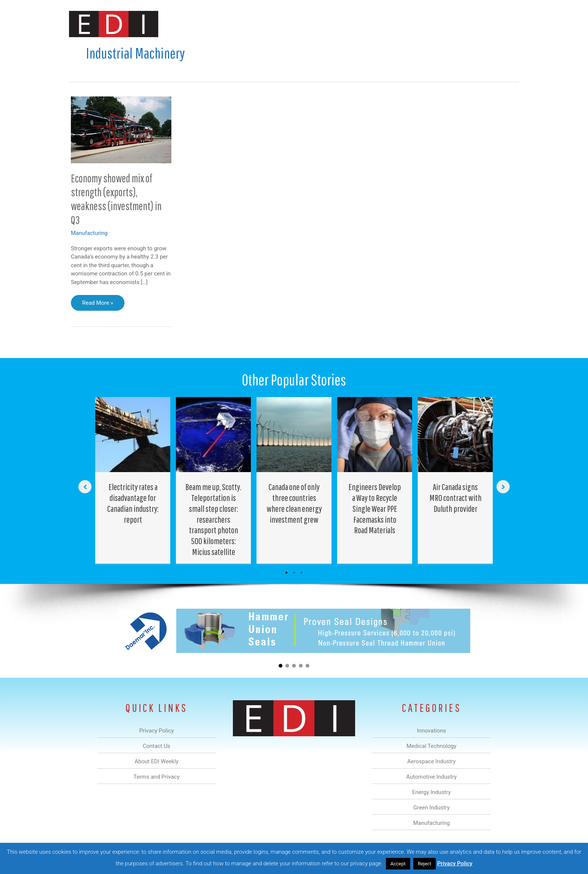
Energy (348, 24)
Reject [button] (424, 864)
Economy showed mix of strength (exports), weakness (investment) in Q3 (116, 199)
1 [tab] (286, 573)
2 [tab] (294, 573)
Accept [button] (398, 864)
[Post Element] (133, 480)
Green (376, 24)
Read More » (97, 305)
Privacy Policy (455, 863)
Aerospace (274, 24)
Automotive (313, 24)
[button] (507, 24)
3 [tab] (301, 573)
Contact (479, 24)
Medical (241, 24)
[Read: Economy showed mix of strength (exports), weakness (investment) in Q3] (121, 129)
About (450, 24)
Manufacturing (413, 24)
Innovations (206, 24)
